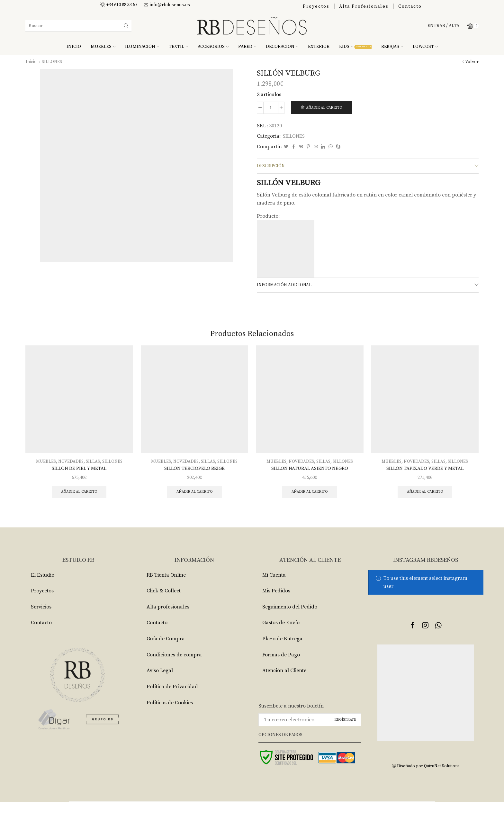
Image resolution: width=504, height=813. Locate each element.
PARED (247, 47)
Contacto (410, 6)
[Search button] (126, 26)
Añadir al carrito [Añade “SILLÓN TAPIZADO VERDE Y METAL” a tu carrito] (425, 495)
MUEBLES (103, 47)
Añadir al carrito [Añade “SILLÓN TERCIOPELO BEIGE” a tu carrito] (194, 495)
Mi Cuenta (274, 586)
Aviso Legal (160, 682)
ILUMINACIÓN (142, 47)
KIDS (355, 47)
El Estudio (43, 586)
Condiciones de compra (174, 666)
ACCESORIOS (213, 47)
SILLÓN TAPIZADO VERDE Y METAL (425, 471)
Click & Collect (164, 602)
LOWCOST (425, 47)
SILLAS (93, 464)
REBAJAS (392, 47)
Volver (472, 62)
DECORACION (282, 47)
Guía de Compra (166, 650)
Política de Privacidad (172, 698)
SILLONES (52, 62)
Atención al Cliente (284, 682)
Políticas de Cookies (170, 714)
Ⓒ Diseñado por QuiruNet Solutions (426, 777)
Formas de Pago (281, 666)
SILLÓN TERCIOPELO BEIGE (194, 471)
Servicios (41, 618)
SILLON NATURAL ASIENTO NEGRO (310, 471)
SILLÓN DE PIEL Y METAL (79, 471)
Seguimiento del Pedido (290, 618)
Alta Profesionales (364, 6)
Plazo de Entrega (282, 650)
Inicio (31, 62)
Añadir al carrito (326, 108)
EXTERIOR (319, 47)
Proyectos (316, 6)
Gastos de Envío (281, 634)
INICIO (74, 47)
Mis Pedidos (276, 602)
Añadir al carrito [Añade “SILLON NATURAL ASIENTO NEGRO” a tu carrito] (310, 495)
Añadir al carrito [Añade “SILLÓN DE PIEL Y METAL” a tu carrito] (79, 495)
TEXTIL (178, 47)
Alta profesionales (168, 618)
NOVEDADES (71, 464)
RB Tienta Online (166, 586)
